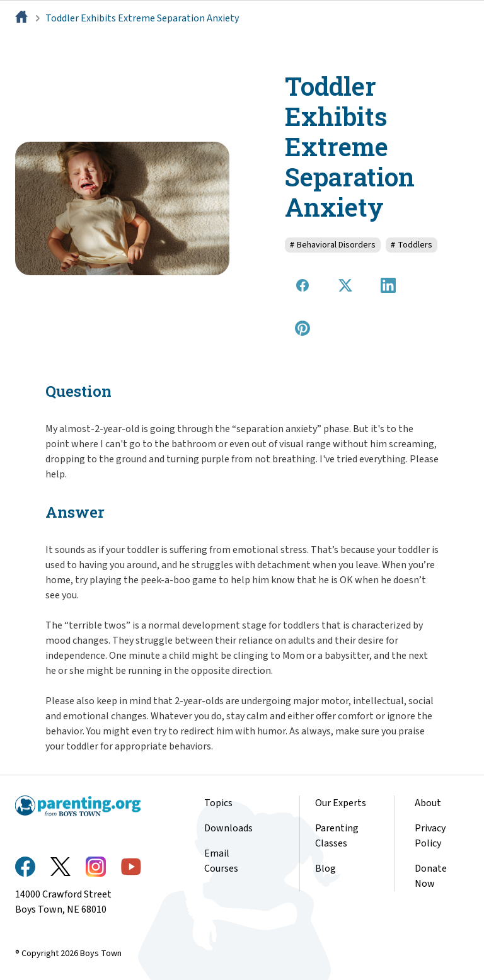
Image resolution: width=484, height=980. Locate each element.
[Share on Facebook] (302, 285)
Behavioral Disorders (333, 245)
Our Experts (341, 803)
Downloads (228, 828)
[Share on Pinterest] (302, 328)
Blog (326, 869)
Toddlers (412, 245)
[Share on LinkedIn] (388, 285)
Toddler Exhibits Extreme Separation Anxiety (142, 18)
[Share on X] (345, 285)
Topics (218, 803)
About (428, 803)
